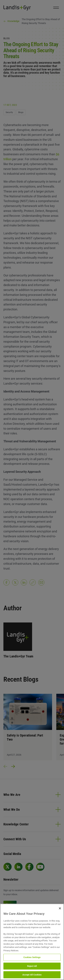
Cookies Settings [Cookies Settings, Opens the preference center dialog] (32, 957)
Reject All (32, 966)
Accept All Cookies (32, 975)
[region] (32, 942)
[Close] (60, 908)
